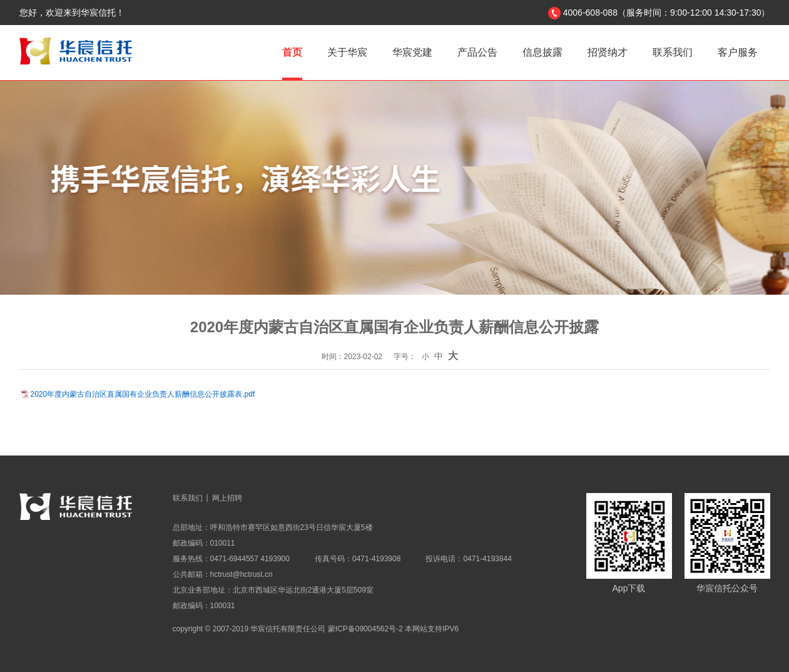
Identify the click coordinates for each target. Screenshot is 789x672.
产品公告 (477, 52)
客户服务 (738, 52)
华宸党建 (412, 52)
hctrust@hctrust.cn (242, 574)
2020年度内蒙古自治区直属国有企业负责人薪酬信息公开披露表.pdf (143, 394)
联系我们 (673, 52)
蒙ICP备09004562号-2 (365, 629)
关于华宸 (347, 52)
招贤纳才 (608, 52)
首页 (292, 52)
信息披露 (542, 52)
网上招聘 (227, 498)
